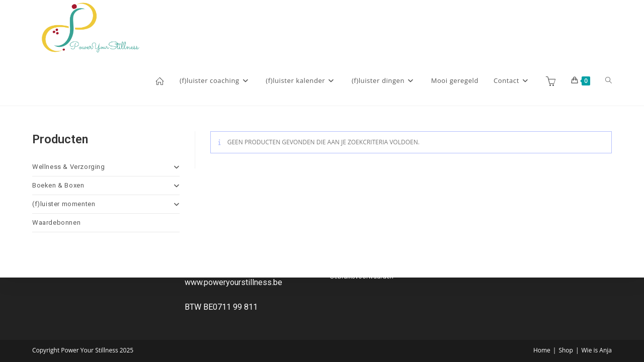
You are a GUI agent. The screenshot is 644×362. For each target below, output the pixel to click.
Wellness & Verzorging (106, 167)
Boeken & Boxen (106, 185)
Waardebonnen (56, 222)
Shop (566, 350)
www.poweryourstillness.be (233, 282)
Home (542, 350)
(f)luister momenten (106, 204)
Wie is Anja (597, 350)
